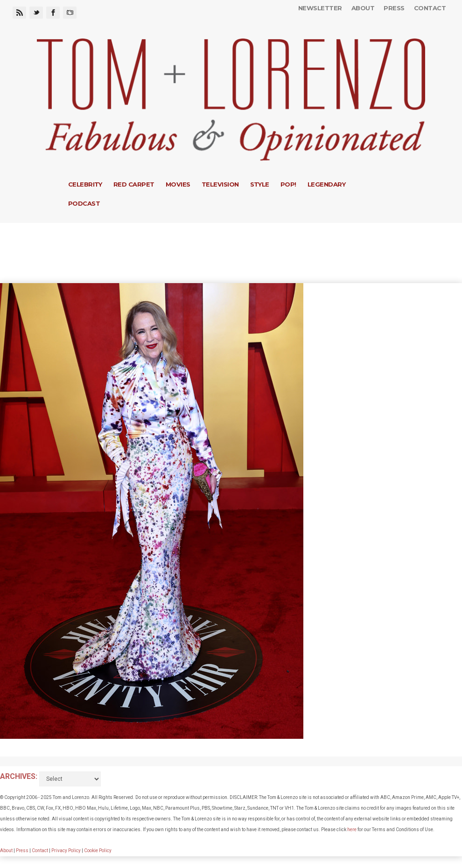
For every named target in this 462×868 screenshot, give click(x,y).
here (352, 830)
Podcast (84, 203)
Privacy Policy (66, 851)
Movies (178, 184)
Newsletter (320, 8)
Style (260, 184)
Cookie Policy (98, 851)
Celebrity (85, 184)
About (363, 8)
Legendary (326, 184)
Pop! (288, 184)
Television (220, 184)
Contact (430, 8)
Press (394, 8)
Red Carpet (134, 184)
